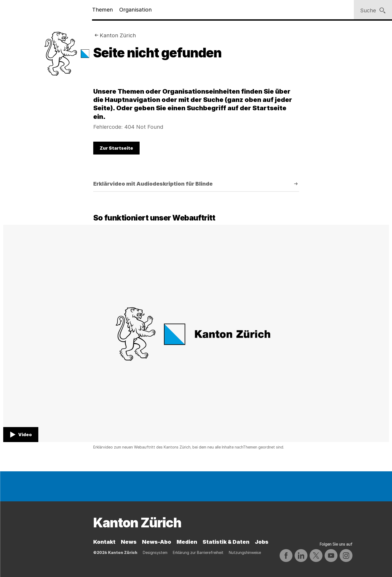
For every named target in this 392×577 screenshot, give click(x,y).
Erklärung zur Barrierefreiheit (198, 552)
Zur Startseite (116, 148)
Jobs (262, 542)
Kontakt (104, 542)
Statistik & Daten (226, 542)
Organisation (135, 10)
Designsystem (155, 552)
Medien (187, 542)
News (129, 542)
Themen (102, 10)
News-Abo (157, 542)
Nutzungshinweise (245, 552)
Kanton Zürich (118, 35)
